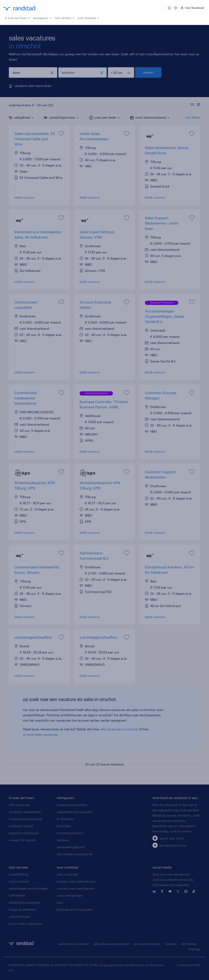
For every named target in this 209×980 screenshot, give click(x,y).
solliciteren (17, 895)
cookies (171, 944)
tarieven (63, 840)
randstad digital (21, 826)
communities (19, 881)
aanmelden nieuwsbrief (74, 854)
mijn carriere (18, 867)
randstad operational (25, 812)
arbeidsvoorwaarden (25, 902)
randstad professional (25, 819)
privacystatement (147, 944)
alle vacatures (19, 805)
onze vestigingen (70, 895)
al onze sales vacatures (40, 734)
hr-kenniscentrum (70, 833)
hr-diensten (65, 819)
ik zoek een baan (18, 18)
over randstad (88, 18)
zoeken (148, 72)
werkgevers (42, 18)
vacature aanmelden (72, 805)
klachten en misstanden (75, 909)
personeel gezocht (71, 847)
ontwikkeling (19, 874)
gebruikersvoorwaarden (111, 944)
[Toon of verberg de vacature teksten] (195, 105)
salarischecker (20, 916)
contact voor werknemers (76, 881)
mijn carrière (65, 18)
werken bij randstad (74, 944)
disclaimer (189, 944)
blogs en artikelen (22, 909)
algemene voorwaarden (75, 812)
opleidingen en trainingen (28, 888)
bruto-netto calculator (26, 924)
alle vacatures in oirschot (119, 729)
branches (64, 826)
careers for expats (22, 840)
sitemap (194, 949)
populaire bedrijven (24, 833)
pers (60, 902)
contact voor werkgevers (76, 888)
